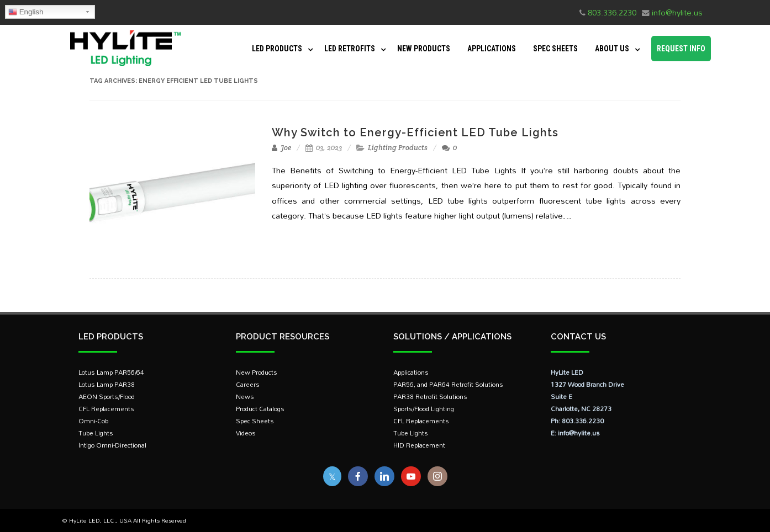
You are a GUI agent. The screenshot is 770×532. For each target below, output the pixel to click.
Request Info (681, 49)
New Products (424, 49)
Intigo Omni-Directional (112, 445)
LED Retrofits (350, 49)
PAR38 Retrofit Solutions (430, 397)
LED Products (277, 49)
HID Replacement (419, 445)
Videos (246, 433)
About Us (612, 49)
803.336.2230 (612, 12)
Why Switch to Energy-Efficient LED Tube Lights (415, 132)
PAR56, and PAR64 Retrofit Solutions (448, 384)
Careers (248, 384)
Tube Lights (96, 433)
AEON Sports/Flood (107, 397)
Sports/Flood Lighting (424, 409)
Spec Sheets (555, 49)
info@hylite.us (677, 12)
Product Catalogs (260, 409)
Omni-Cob (93, 421)
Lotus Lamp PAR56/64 (111, 372)
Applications (492, 49)
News (245, 397)
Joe (281, 148)
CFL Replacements (106, 409)
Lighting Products (398, 148)
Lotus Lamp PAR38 (107, 384)
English (26, 12)
